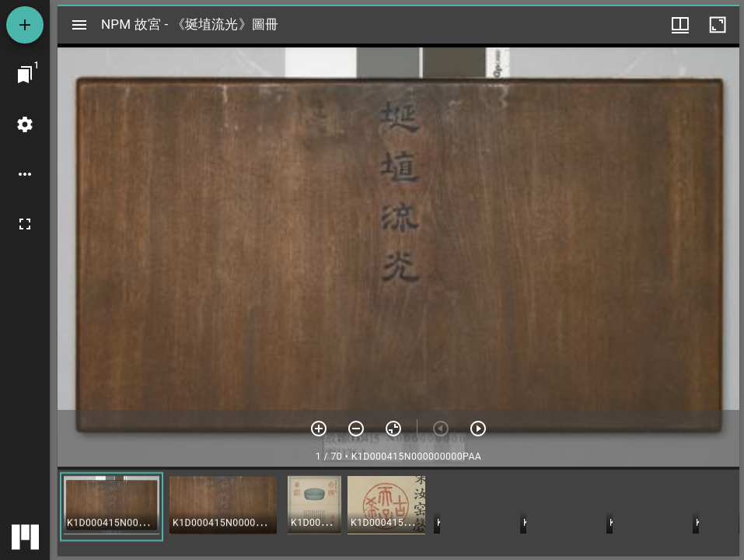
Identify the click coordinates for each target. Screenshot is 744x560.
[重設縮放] (393, 429)
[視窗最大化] (718, 25)
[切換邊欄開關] (79, 25)
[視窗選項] (680, 25)
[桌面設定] (25, 124)
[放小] (356, 429)
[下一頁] (478, 429)
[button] (112, 507)
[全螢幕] (25, 224)
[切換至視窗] (25, 75)
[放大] (319, 429)
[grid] (398, 513)
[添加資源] (25, 25)
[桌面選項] (25, 174)
